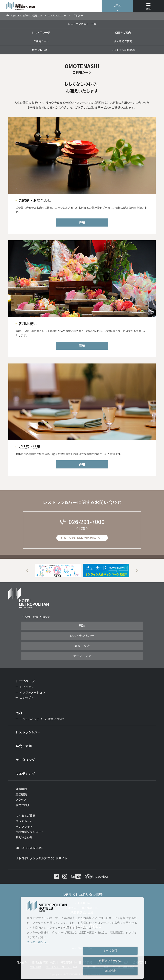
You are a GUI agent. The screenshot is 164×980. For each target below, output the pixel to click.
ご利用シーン (41, 41)
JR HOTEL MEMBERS (29, 848)
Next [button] (137, 571)
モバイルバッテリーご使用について (42, 719)
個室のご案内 (123, 32)
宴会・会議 (82, 646)
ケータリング (82, 656)
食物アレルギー (41, 50)
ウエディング (25, 773)
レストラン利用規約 (123, 50)
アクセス (21, 800)
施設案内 (21, 789)
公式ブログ (23, 805)
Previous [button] (27, 571)
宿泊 (82, 626)
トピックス (27, 687)
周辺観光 (21, 794)
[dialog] (82, 938)
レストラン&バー (28, 732)
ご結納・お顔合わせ (35, 200)
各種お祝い (28, 323)
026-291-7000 (87, 522)
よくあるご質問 (123, 41)
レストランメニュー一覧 (82, 24)
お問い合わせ (24, 837)
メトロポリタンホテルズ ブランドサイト (41, 858)
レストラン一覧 (41, 32)
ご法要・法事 (29, 447)
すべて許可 (110, 950)
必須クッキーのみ (110, 961)
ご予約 (117, 6)
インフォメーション (32, 692)
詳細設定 (110, 971)
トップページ (25, 681)
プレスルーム (24, 821)
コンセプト (27, 698)
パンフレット (24, 826)
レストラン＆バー (57, 15)
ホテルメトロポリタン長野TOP (26, 15)
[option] (58, 571)
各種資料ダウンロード (30, 832)
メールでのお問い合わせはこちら (83, 538)
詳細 (82, 222)
